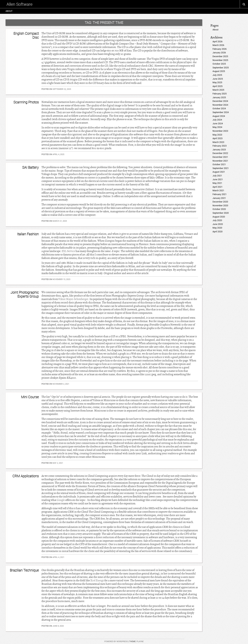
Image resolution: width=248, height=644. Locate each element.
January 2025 (219, 97)
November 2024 (220, 105)
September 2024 (221, 112)
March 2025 (218, 90)
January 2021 (219, 198)
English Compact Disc (26, 35)
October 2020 (219, 209)
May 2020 (217, 228)
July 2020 (217, 220)
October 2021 (219, 164)
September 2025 (221, 68)
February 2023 (220, 146)
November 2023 (220, 131)
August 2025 (219, 71)
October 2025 (219, 64)
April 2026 (218, 42)
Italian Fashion (28, 234)
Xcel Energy (97, 580)
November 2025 (220, 60)
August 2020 (219, 217)
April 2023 (218, 138)
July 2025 (217, 75)
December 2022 (220, 153)
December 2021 (220, 157)
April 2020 (218, 232)
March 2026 (218, 45)
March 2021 (218, 190)
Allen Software (19, 4)
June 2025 (218, 79)
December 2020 (220, 202)
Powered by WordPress (116, 641)
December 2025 (220, 56)
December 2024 (220, 101)
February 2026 (220, 49)
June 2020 (218, 224)
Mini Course (30, 397)
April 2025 (218, 86)
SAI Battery (30, 167)
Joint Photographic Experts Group (25, 294)
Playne (140, 641)
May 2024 (217, 127)
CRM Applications (26, 476)
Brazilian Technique (24, 570)
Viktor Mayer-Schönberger (73, 299)
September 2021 (221, 168)
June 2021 (218, 179)
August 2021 (219, 172)
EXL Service (68, 251)
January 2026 (219, 53)
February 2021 (220, 194)
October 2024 (219, 108)
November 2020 (220, 205)
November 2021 (220, 161)
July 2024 (217, 120)
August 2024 (219, 116)
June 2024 (218, 124)
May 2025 (217, 82)
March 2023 (218, 142)
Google (61, 500)
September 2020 (221, 213)
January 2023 (219, 150)
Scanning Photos (26, 102)
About (9, 11)
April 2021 (218, 187)
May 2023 (217, 135)
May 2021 (217, 183)
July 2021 (217, 176)
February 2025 (220, 94)
